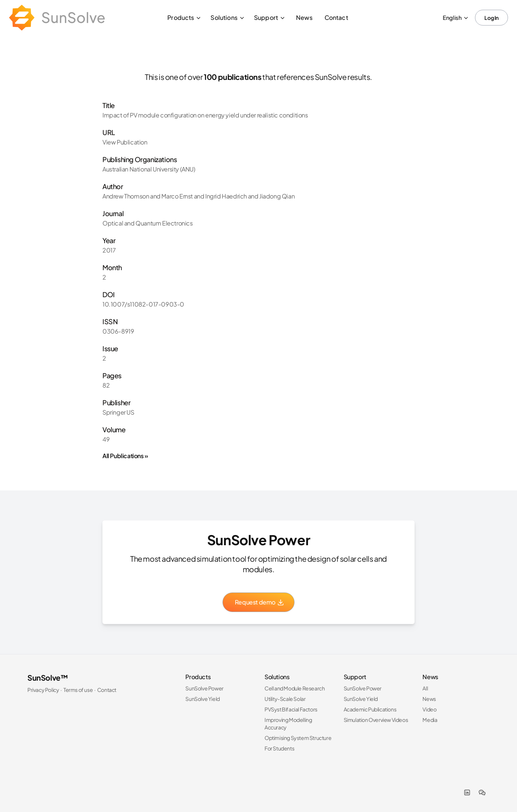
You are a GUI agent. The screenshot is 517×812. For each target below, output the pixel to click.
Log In (491, 18)
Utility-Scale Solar (285, 699)
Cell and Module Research (295, 688)
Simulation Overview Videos (376, 720)
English (456, 17)
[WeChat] (482, 792)
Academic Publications (370, 709)
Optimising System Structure (298, 738)
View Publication (125, 142)
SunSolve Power (204, 688)
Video (429, 709)
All (425, 688)
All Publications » (125, 456)
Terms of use (78, 690)
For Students (279, 748)
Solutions (228, 17)
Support (270, 17)
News (304, 17)
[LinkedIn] (467, 792)
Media (430, 720)
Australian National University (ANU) (149, 169)
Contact (336, 17)
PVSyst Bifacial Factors (291, 709)
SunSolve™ (48, 677)
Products (184, 17)
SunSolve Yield (202, 699)
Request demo (260, 602)
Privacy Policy (43, 690)
